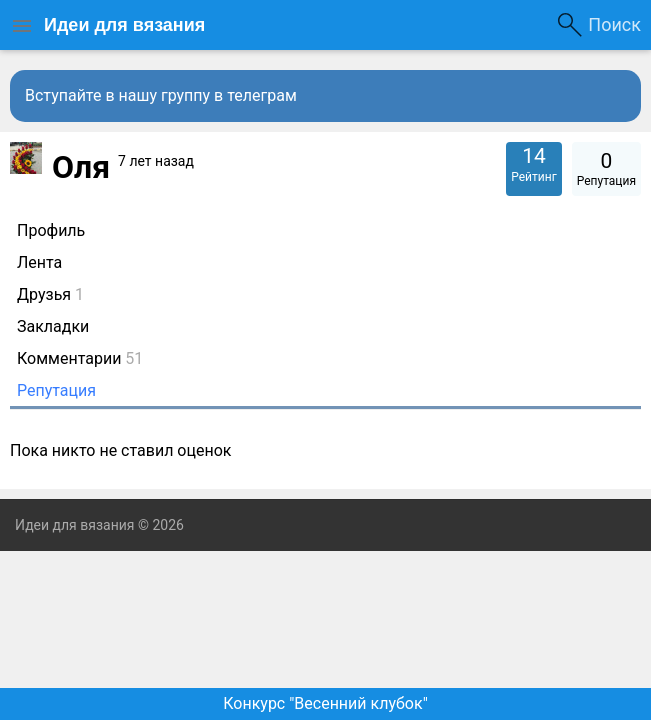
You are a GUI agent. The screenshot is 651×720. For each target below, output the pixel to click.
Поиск (614, 24)
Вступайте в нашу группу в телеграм (161, 95)
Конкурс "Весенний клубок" (325, 703)
